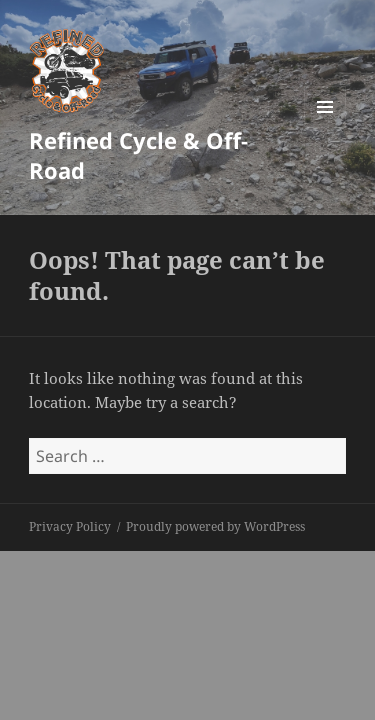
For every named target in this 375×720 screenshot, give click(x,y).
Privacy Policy (70, 526)
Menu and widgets (325, 127)
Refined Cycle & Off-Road (138, 155)
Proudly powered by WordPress (215, 526)
